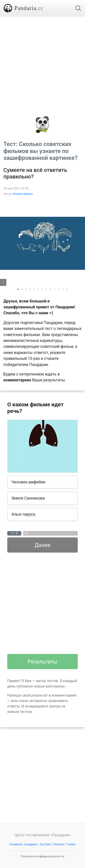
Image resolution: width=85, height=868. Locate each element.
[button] (81, 243)
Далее (42, 545)
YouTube (45, 844)
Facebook (16, 844)
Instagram (31, 844)
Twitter (71, 844)
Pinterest (59, 844)
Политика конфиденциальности (42, 856)
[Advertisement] (42, 59)
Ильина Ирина (23, 194)
